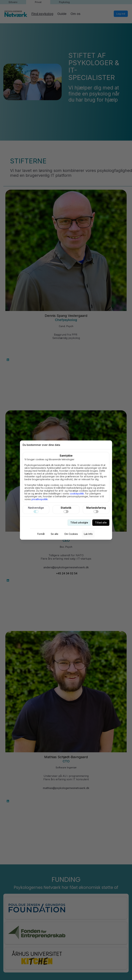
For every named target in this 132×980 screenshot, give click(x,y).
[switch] (36, 512)
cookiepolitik (77, 494)
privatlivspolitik (40, 499)
